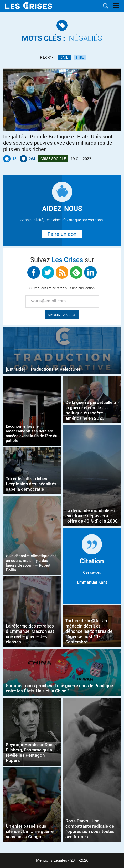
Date (65, 57)
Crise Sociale (53, 159)
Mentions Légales (52, 860)
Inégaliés (62, 38)
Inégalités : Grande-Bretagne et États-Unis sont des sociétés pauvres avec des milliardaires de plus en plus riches (58, 143)
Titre (80, 57)
